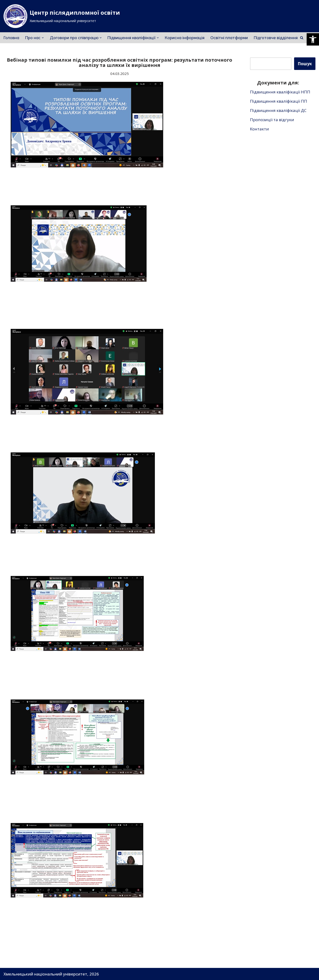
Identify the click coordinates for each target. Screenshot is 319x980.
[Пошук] (302, 38)
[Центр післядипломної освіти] (62, 16)
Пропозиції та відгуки (272, 120)
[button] (313, 39)
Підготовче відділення (276, 38)
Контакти (259, 129)
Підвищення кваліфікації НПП (280, 92)
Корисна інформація (185, 38)
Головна (11, 38)
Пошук (305, 64)
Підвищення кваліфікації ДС (278, 110)
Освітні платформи (229, 38)
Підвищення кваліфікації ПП (279, 101)
